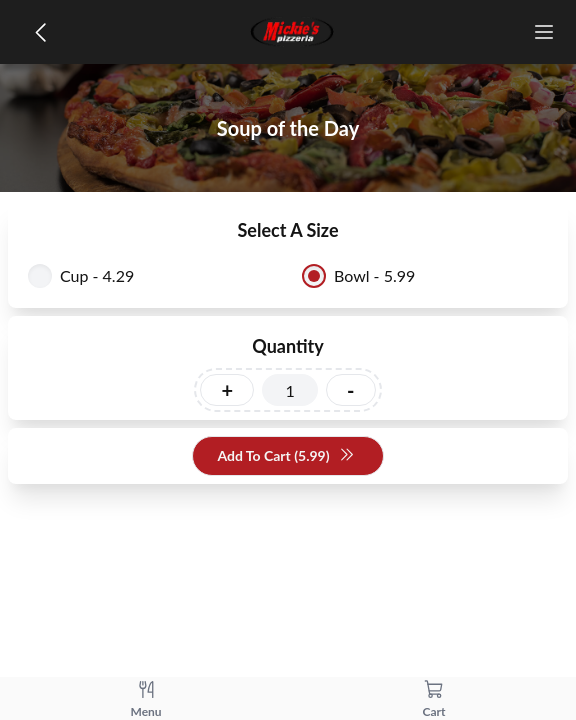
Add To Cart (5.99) (285, 456)
